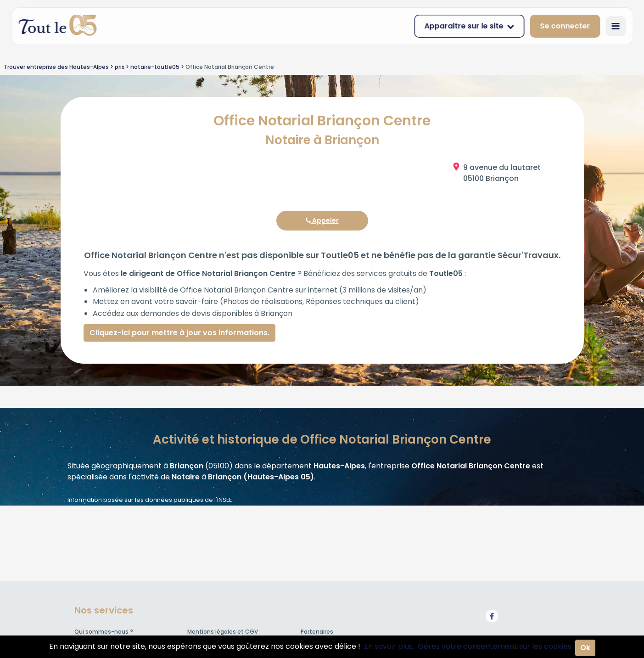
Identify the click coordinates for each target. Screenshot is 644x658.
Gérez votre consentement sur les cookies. (495, 646)
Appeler (322, 220)
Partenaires (317, 632)
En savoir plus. (389, 646)
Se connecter (565, 26)
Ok (585, 648)
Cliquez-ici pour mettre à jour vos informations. (179, 333)
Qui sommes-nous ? (104, 632)
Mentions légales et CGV (223, 632)
